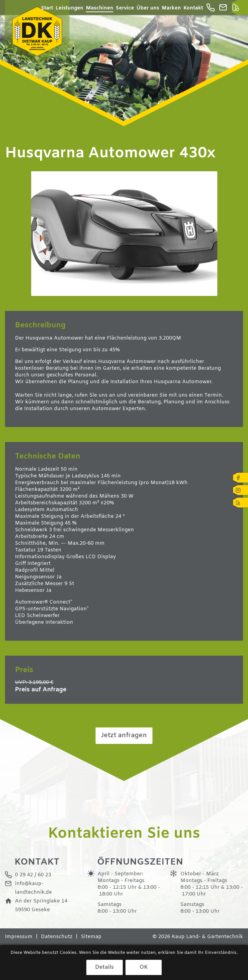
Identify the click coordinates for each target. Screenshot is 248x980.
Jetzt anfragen (124, 736)
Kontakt (193, 8)
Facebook (241, 478)
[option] (124, 63)
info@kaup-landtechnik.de (225, 9)
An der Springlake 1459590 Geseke (41, 905)
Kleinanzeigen (237, 9)
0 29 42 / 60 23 (212, 9)
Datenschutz (57, 937)
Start (47, 8)
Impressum (19, 937)
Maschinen (100, 8)
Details (104, 967)
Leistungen (69, 8)
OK (144, 967)
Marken (171, 8)
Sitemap (91, 937)
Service (125, 8)
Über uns (148, 8)
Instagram (241, 490)
